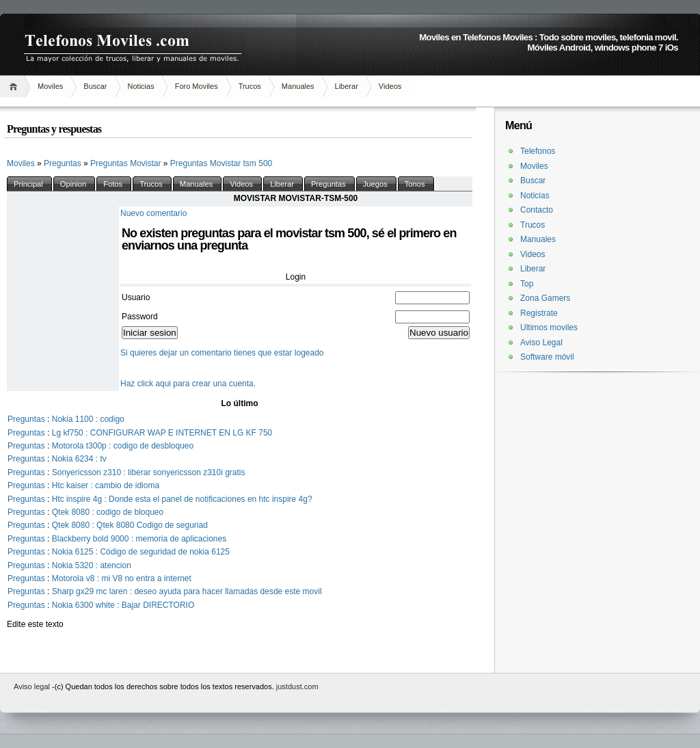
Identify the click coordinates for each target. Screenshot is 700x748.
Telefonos (538, 151)
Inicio (15, 86)
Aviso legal (33, 686)
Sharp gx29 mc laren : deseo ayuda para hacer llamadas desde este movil (187, 591)
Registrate (539, 313)
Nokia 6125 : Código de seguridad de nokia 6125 (141, 552)
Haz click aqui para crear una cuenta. (188, 384)
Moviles (50, 86)
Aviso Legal (541, 343)
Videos (390, 86)
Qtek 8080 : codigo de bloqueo (108, 512)
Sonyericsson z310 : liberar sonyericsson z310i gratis (149, 472)
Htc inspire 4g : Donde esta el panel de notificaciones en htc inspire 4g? (182, 499)
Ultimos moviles (549, 328)
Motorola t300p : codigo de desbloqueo (123, 446)
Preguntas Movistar (127, 163)
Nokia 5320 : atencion (92, 565)
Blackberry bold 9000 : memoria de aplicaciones (139, 539)
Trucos (250, 86)
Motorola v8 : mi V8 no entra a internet (122, 578)
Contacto (537, 210)
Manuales (298, 86)
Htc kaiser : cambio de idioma (106, 485)
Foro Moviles (197, 86)
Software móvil (547, 357)
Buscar (95, 86)
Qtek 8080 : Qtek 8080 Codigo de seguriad (130, 525)
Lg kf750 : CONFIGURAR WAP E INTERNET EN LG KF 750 (162, 433)
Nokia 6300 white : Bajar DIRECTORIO (123, 605)
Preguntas (64, 163)
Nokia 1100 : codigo (88, 419)
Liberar (347, 86)
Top (527, 284)
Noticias (141, 86)
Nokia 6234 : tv (79, 459)
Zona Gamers (545, 298)
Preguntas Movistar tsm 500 (221, 163)
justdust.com (297, 686)
